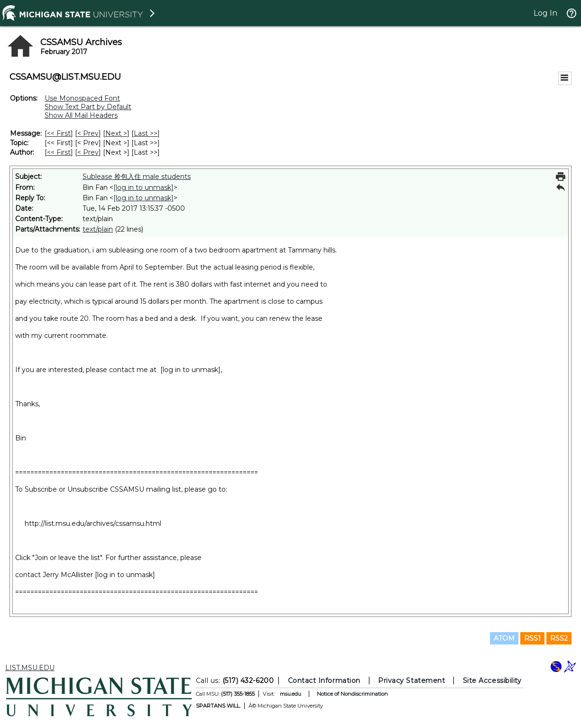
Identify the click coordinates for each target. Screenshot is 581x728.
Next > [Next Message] (116, 133)
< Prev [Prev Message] (88, 133)
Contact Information (324, 681)
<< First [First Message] (59, 133)
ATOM (504, 638)
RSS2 (559, 638)
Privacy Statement (411, 681)
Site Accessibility (492, 681)
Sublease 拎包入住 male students (137, 177)
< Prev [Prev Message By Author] (88, 152)
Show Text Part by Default (88, 107)
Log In (545, 13)
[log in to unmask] (143, 187)
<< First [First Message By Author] (59, 152)
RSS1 (532, 638)
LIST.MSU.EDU (30, 668)
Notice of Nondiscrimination (352, 694)
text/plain (98, 229)
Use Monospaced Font (82, 98)
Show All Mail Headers (81, 115)
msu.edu (290, 694)
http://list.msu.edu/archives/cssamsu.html (93, 523)
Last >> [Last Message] (146, 133)
